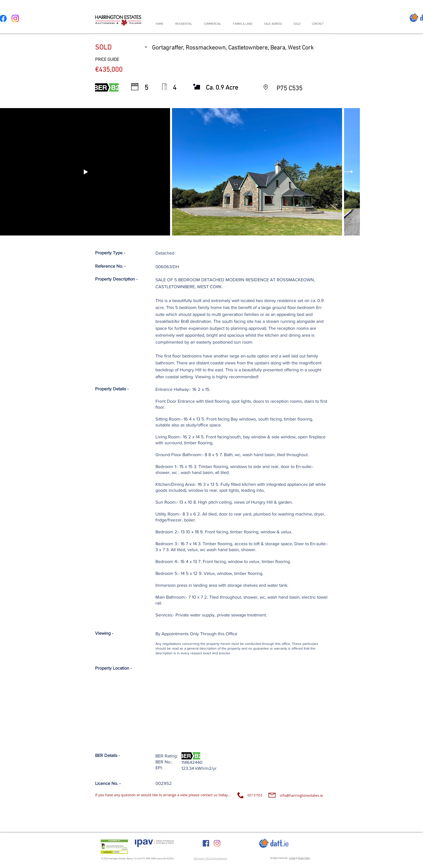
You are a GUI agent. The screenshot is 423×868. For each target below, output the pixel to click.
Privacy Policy (304, 858)
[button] (186, 24)
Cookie (292, 858)
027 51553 (255, 795)
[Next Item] (348, 172)
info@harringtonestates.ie (301, 795)
